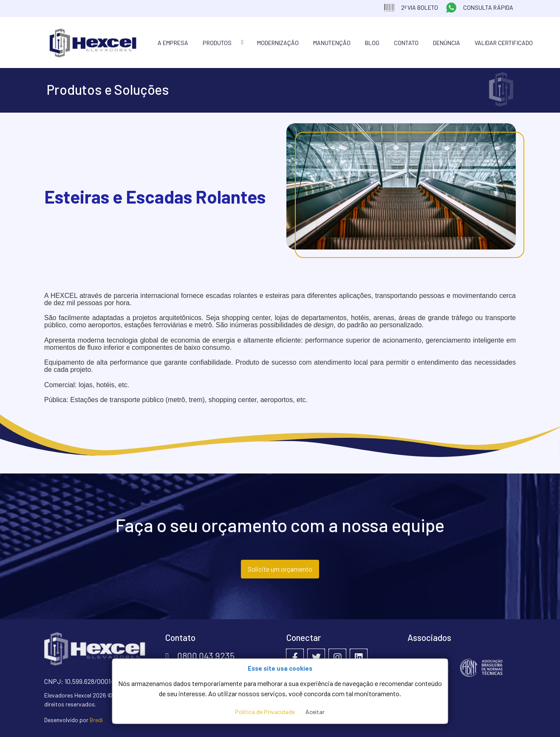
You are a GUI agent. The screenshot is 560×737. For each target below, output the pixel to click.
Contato (406, 43)
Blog (372, 43)
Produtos (217, 43)
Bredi (96, 720)
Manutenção (332, 43)
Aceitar (315, 712)
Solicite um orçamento (280, 569)
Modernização (278, 43)
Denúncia (447, 43)
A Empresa (173, 43)
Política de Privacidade (265, 712)
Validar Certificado (504, 43)
